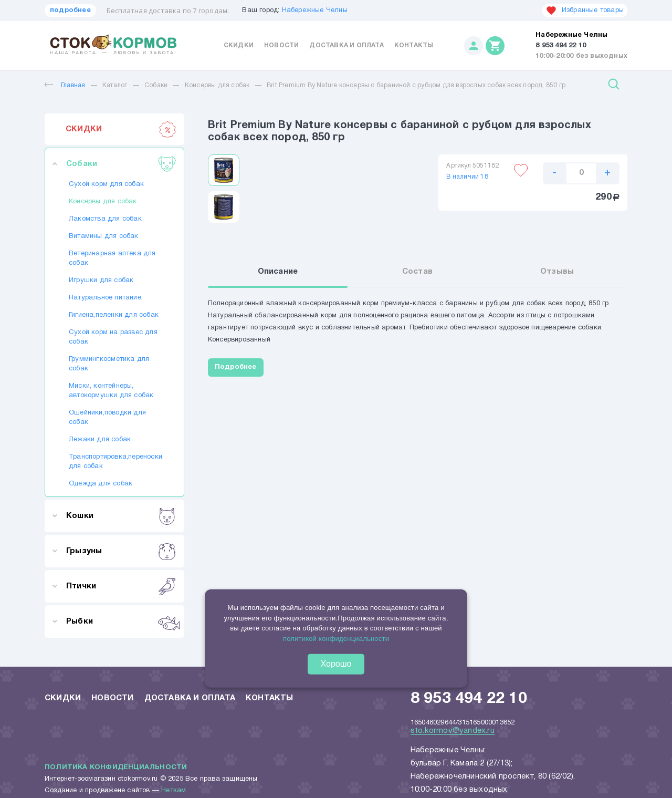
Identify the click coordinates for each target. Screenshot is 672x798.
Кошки (121, 516)
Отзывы (557, 272)
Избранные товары (585, 11)
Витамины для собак (104, 236)
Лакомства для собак (105, 219)
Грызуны (121, 551)
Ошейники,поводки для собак (107, 418)
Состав (417, 272)
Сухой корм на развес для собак (113, 337)
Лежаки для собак (100, 440)
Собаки (156, 85)
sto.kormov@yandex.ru (453, 731)
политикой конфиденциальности (336, 638)
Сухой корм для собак (106, 184)
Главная (65, 85)
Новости (281, 45)
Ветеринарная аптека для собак (112, 258)
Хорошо (336, 664)
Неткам (174, 791)
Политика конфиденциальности (116, 768)
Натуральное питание (105, 298)
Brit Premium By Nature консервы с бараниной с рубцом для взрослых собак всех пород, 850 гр (416, 85)
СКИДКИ (121, 129)
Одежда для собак (101, 484)
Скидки (239, 45)
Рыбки (121, 621)
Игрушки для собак (101, 281)
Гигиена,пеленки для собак (114, 315)
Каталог (115, 85)
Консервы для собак (217, 85)
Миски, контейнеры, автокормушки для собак (111, 391)
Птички (121, 586)
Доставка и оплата (346, 45)
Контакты (414, 45)
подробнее (70, 11)
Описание (278, 272)
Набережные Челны (315, 11)
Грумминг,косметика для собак (109, 364)
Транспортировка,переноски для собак (114, 462)
